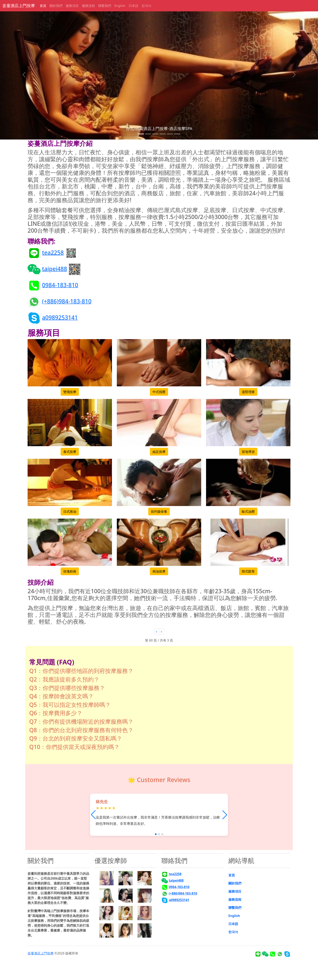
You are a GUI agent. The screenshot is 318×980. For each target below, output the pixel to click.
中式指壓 (159, 392)
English (120, 6)
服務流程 (88, 6)
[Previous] (156, 631)
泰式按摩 (70, 452)
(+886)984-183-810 (67, 301)
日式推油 (70, 511)
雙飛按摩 (70, 392)
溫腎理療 (248, 392)
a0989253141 (60, 317)
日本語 (133, 6)
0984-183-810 (60, 285)
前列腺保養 (159, 511)
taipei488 (54, 269)
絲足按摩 (159, 452)
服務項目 (72, 6)
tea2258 (53, 252)
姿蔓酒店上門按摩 (19, 6)
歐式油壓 (248, 511)
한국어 (146, 6)
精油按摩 (159, 571)
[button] (225, 815)
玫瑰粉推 (70, 571)
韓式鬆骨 (248, 571)
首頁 (43, 6)
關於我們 (56, 6)
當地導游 (248, 452)
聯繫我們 (105, 6)
